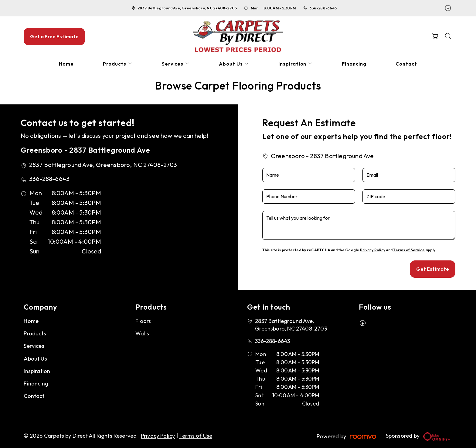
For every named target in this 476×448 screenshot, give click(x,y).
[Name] (309, 175)
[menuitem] (66, 64)
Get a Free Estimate (54, 36)
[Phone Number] (309, 197)
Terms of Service (409, 250)
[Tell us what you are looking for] (359, 225)
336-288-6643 (323, 8)
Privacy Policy (373, 250)
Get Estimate (433, 269)
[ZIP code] (409, 197)
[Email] (409, 175)
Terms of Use (196, 436)
